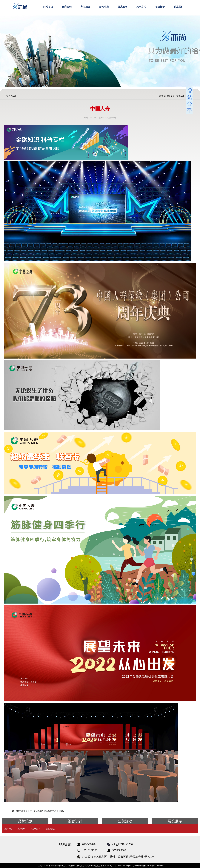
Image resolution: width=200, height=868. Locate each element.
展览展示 (175, 821)
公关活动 (125, 821)
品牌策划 (25, 821)
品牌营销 (21, 829)
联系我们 (179, 7)
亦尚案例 (67, 7)
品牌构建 (8, 829)
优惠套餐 (123, 7)
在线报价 (160, 7)
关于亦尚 (141, 7)
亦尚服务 (85, 7)
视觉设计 (180, 96)
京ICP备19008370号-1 (155, 866)
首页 (163, 96)
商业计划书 (35, 829)
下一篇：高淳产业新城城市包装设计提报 (47, 811)
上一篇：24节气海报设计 (19, 811)
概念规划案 (50, 829)
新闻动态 (104, 7)
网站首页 (48, 7)
